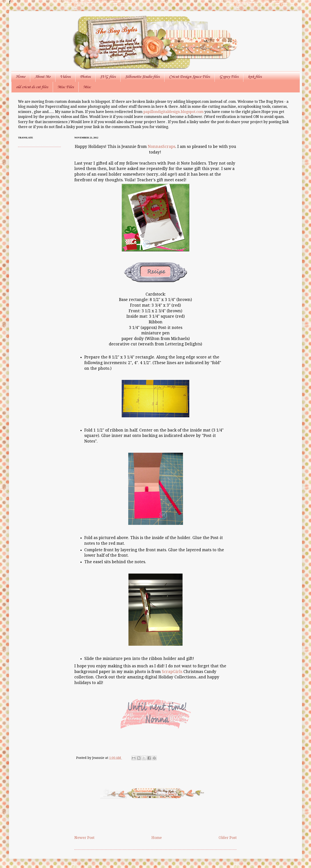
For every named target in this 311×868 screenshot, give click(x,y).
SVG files (108, 77)
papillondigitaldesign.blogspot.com (174, 112)
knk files (255, 77)
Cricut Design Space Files (189, 77)
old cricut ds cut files (32, 87)
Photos (85, 77)
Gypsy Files (229, 77)
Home (21, 77)
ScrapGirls (173, 672)
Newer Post (84, 838)
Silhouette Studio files (142, 77)
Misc (87, 87)
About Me (43, 77)
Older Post (228, 838)
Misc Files (66, 87)
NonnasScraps (162, 147)
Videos (65, 77)
